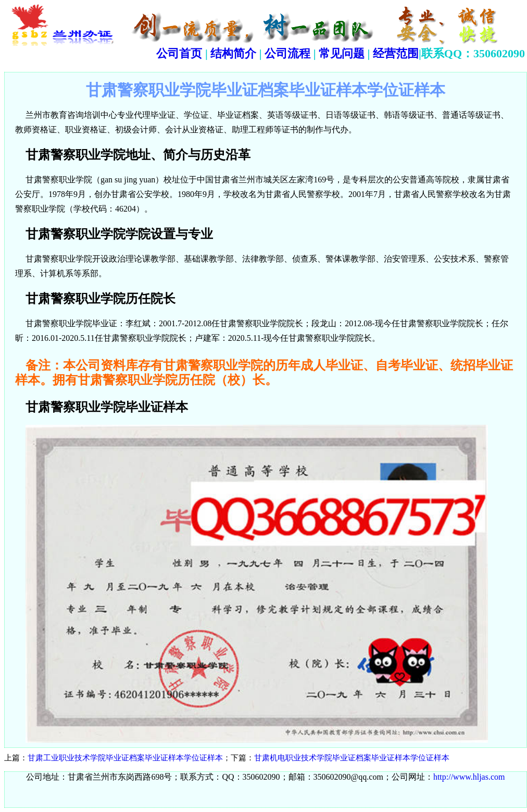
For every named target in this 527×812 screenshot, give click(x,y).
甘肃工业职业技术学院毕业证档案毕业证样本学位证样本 (125, 758)
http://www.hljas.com (469, 777)
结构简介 (233, 53)
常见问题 (342, 53)
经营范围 (396, 53)
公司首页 (179, 53)
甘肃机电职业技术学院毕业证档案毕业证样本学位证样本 (352, 758)
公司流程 (287, 53)
